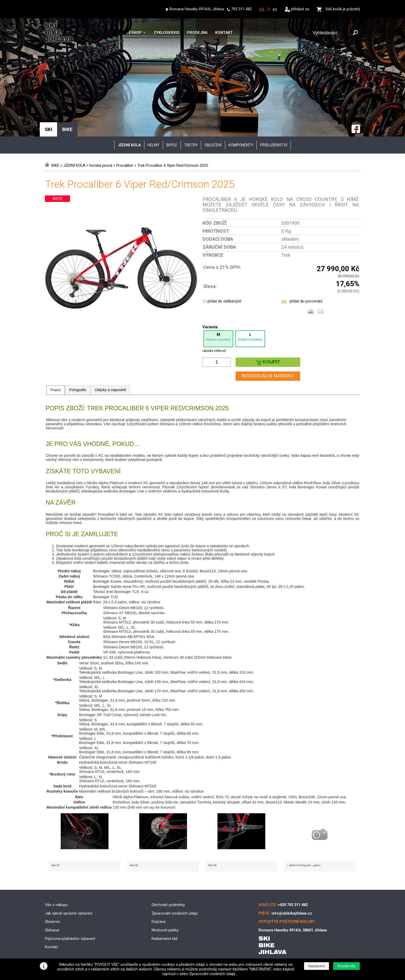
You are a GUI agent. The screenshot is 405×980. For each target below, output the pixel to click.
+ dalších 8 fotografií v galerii (304, 865)
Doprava (159, 922)
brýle (172, 145)
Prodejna (197, 33)
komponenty (241, 145)
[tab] (56, 390)
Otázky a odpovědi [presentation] (110, 390)
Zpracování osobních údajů (175, 913)
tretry (191, 145)
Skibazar (52, 930)
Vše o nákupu (56, 905)
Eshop (135, 33)
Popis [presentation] (56, 390)
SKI (48, 129)
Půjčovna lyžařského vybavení (70, 939)
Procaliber (125, 165)
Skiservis (52, 922)
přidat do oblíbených (224, 301)
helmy (153, 145)
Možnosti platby (165, 930)
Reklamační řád (165, 939)
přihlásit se (300, 9)
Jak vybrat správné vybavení (69, 913)
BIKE (55, 165)
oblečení (213, 145)
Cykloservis (167, 33)
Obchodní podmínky (168, 905)
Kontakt (224, 33)
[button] (346, 966)
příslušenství (274, 145)
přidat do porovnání (306, 301)
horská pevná (101, 165)
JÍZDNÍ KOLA (74, 165)
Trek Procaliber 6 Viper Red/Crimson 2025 (173, 165)
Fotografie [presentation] (78, 390)
